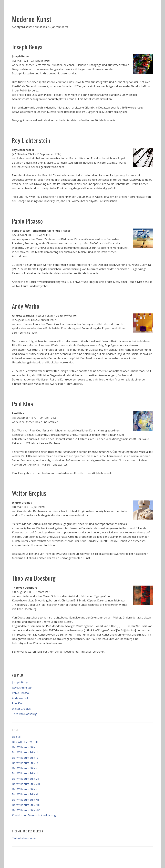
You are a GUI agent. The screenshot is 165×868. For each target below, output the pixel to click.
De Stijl (16, 737)
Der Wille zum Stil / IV (25, 758)
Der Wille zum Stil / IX (25, 763)
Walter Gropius (29, 493)
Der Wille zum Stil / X (25, 789)
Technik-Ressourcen (25, 838)
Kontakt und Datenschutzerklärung (34, 815)
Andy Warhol (26, 306)
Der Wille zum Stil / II (25, 747)
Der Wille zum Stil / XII (25, 800)
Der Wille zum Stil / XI (25, 794)
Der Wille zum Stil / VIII (26, 784)
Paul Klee (23, 404)
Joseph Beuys (27, 47)
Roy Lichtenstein (31, 140)
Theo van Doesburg (34, 578)
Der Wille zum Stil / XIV (26, 810)
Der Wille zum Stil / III (25, 752)
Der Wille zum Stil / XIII (26, 805)
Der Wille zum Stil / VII (26, 779)
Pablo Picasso (27, 221)
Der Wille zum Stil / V (25, 768)
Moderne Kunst (32, 19)
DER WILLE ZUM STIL (25, 742)
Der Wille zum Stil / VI (25, 773)
